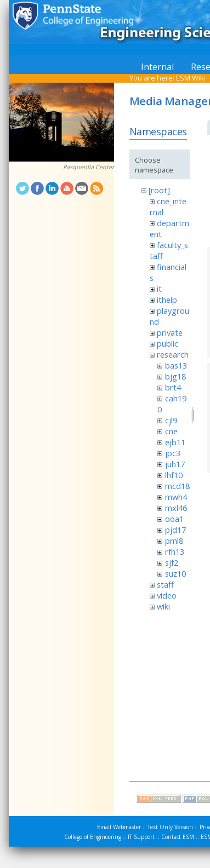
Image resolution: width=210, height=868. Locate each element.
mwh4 (176, 497)
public (168, 343)
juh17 (175, 464)
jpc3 (173, 453)
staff (165, 584)
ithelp (167, 300)
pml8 (174, 541)
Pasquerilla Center (89, 167)
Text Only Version (170, 827)
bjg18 (175, 376)
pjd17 (175, 530)
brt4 (173, 387)
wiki (163, 606)
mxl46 (176, 508)
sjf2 (172, 562)
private (170, 332)
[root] (159, 190)
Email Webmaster (119, 827)
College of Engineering (93, 837)
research (173, 354)
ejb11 (175, 442)
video (167, 595)
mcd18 (177, 486)
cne (171, 431)
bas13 (176, 365)
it (159, 289)
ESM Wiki (191, 78)
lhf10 (174, 475)
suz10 (175, 573)
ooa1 (174, 519)
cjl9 (171, 420)
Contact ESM (178, 837)
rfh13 (175, 551)
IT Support (141, 837)
